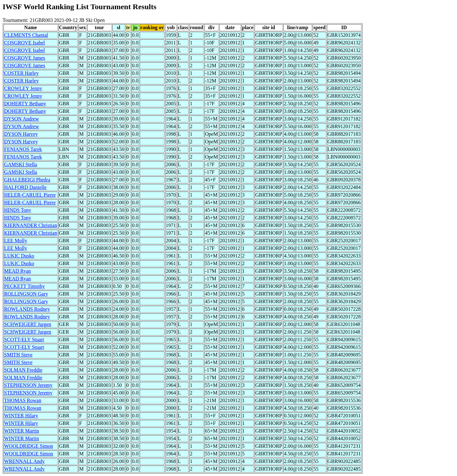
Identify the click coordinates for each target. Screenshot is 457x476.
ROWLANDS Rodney (27, 309)
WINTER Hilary (21, 416)
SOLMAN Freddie (23, 370)
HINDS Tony (18, 210)
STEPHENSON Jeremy (28, 385)
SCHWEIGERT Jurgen (28, 324)
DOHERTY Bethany (25, 104)
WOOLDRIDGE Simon (29, 446)
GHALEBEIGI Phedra (27, 180)
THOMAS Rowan (23, 400)
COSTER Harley (21, 73)
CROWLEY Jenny (23, 88)
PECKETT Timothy (24, 286)
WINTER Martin (22, 431)
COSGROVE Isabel (24, 43)
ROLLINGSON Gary (26, 294)
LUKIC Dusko (19, 256)
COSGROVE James (25, 58)
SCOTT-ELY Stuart (24, 339)
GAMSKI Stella (21, 164)
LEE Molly (16, 241)
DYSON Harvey (21, 134)
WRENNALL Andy (24, 461)
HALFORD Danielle (25, 187)
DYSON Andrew (22, 119)
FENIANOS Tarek (23, 149)
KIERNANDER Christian (31, 225)
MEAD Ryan (17, 271)
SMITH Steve (18, 355)
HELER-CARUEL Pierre (30, 195)
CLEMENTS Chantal (26, 35)
